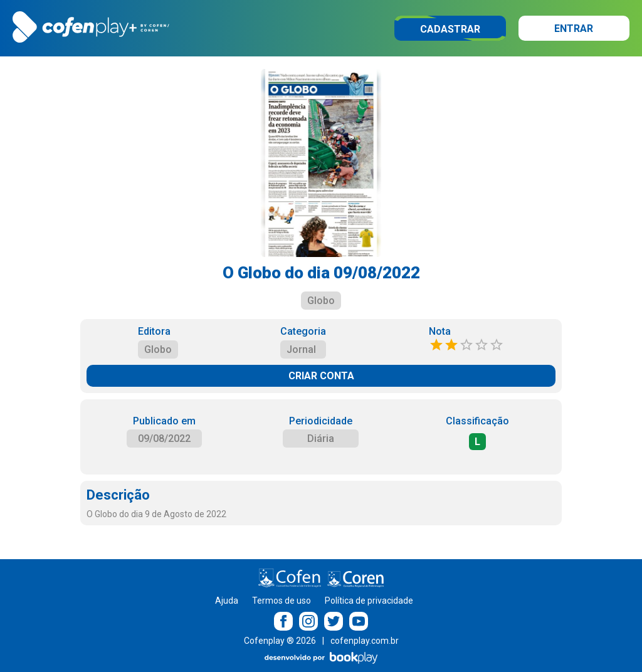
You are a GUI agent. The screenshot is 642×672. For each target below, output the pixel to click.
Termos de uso (282, 601)
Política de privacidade (369, 601)
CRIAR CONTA (321, 376)
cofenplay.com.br (365, 641)
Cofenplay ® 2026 (280, 641)
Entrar (574, 29)
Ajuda (227, 601)
